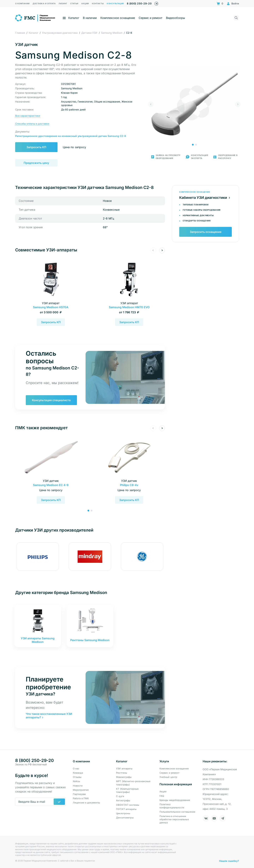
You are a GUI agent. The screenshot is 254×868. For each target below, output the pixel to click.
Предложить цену (36, 163)
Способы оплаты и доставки (32, 124)
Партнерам (79, 794)
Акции (163, 791)
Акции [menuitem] (85, 4)
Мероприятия (81, 790)
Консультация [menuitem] (115, 4)
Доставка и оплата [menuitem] (44, 4)
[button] (193, 145)
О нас (76, 768)
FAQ (162, 796)
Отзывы (77, 777)
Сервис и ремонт (150, 18)
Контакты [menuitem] (98, 4)
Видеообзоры (176, 18)
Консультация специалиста (51, 400)
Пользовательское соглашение (177, 812)
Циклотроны (123, 813)
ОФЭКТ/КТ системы (128, 805)
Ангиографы (123, 800)
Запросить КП (36, 147)
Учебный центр (168, 777)
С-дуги (120, 796)
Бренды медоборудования (175, 800)
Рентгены (122, 773)
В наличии (90, 18)
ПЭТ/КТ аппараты (126, 809)
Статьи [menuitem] (74, 4)
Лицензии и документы (87, 803)
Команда (78, 773)
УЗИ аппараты (124, 768)
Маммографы (124, 777)
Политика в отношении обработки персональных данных (174, 819)
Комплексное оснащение (118, 18)
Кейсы (77, 781)
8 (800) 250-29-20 (139, 3)
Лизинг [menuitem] (63, 4)
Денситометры (125, 818)
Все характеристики (28, 116)
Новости (78, 786)
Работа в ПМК (81, 798)
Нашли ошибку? (229, 861)
